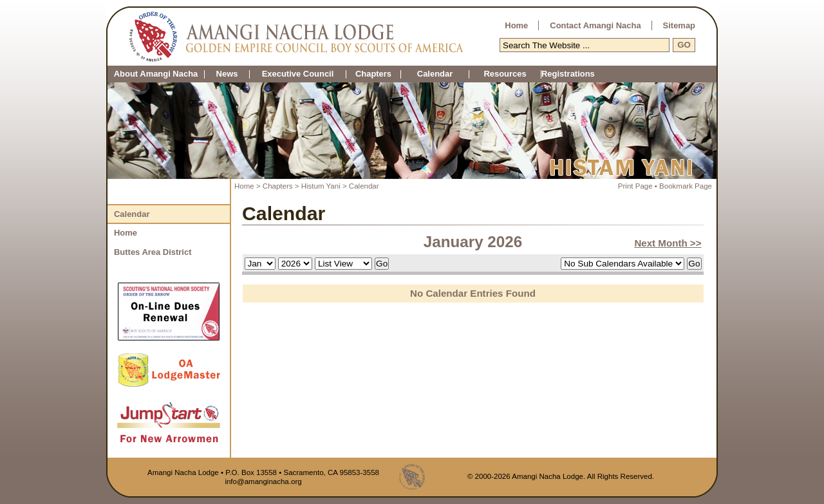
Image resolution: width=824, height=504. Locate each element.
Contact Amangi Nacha (595, 25)
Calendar (435, 74)
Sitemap (679, 25)
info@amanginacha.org (263, 481)
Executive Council (298, 74)
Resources (505, 74)
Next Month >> (668, 243)
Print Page (635, 186)
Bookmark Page (686, 186)
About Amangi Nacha (156, 74)
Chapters (373, 74)
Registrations (541, 74)
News (227, 74)
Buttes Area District (153, 252)
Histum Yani (322, 186)
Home (516, 25)
